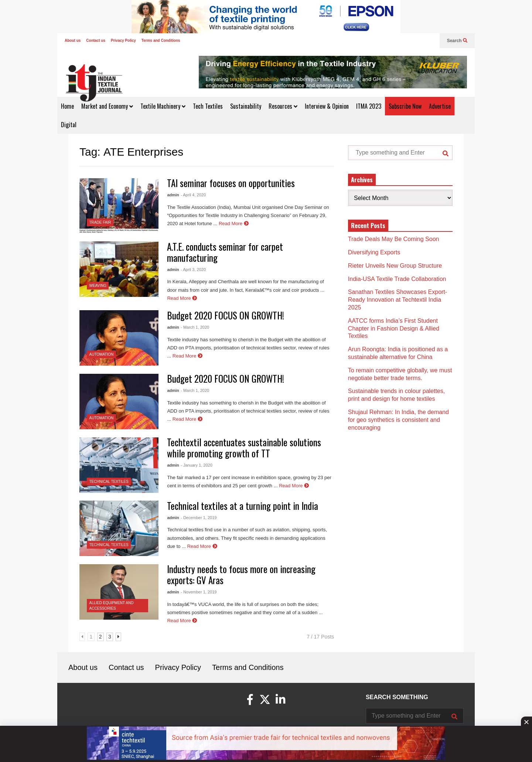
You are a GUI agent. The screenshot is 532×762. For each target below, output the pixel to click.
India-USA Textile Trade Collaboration (397, 279)
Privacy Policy (123, 40)
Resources (283, 106)
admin (173, 195)
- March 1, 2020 (195, 327)
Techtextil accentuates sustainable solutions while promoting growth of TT (244, 448)
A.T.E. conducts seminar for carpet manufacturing (225, 252)
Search (457, 41)
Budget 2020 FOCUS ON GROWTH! (226, 315)
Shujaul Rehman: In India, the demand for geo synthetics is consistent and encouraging (398, 420)
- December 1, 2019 (199, 518)
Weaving (98, 286)
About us (73, 40)
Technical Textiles (109, 482)
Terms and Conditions (161, 40)
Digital (69, 125)
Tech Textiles (208, 106)
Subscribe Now (405, 106)
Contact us (96, 40)
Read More (234, 223)
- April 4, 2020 (193, 195)
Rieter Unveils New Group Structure (396, 266)
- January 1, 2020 (197, 465)
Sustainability (246, 106)
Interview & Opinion (327, 106)
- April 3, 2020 (193, 270)
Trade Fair (100, 222)
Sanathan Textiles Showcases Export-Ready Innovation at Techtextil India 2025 (398, 300)
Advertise (440, 106)
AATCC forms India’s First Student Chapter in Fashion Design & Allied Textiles (394, 328)
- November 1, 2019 (199, 592)
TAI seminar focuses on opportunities (231, 183)
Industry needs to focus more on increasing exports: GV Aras (241, 574)
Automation (102, 354)
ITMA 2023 (369, 106)
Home (67, 106)
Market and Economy (107, 106)
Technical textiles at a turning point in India (243, 506)
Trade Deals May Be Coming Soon (394, 239)
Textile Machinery (163, 106)
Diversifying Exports (374, 252)
